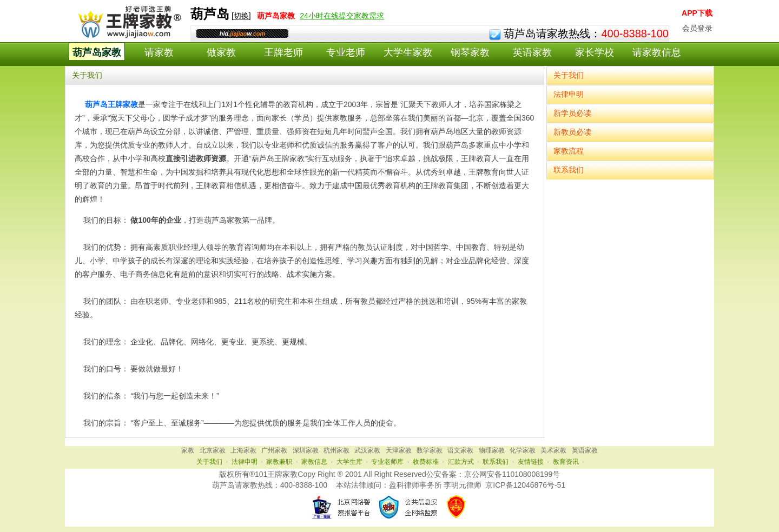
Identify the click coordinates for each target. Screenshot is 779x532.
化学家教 (523, 450)
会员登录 (697, 28)
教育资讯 (566, 462)
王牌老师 (283, 52)
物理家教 (492, 450)
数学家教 (430, 450)
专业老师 (346, 52)
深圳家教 (306, 450)
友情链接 (531, 462)
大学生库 (349, 462)
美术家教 (553, 450)
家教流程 (569, 151)
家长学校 (595, 52)
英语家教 (532, 52)
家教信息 (314, 462)
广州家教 (274, 450)
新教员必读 (572, 132)
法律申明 (569, 94)
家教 (188, 450)
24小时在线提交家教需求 (342, 16)
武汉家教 (367, 450)
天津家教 (399, 450)
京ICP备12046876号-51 (525, 485)
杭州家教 (336, 450)
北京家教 (213, 450)
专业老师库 (387, 462)
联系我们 (569, 170)
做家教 (221, 52)
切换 (241, 16)
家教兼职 (279, 462)
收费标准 (426, 462)
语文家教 (460, 450)
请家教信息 (657, 52)
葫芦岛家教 (97, 52)
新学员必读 (572, 113)
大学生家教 (408, 52)
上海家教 (243, 450)
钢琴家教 (470, 52)
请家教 (159, 52)
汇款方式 (461, 462)
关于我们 (569, 75)
